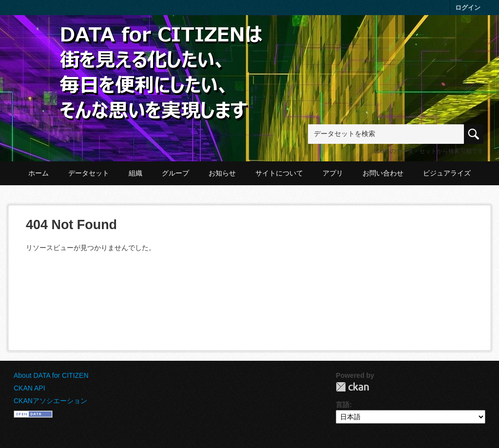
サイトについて (279, 173)
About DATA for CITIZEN (51, 375)
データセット (89, 173)
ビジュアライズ (447, 173)
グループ (175, 173)
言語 (343, 405)
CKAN (352, 387)
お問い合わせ (383, 173)
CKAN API (29, 388)
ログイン (468, 8)
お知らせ (222, 173)
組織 (135, 173)
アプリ (333, 173)
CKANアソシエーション (50, 401)
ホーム (38, 173)
